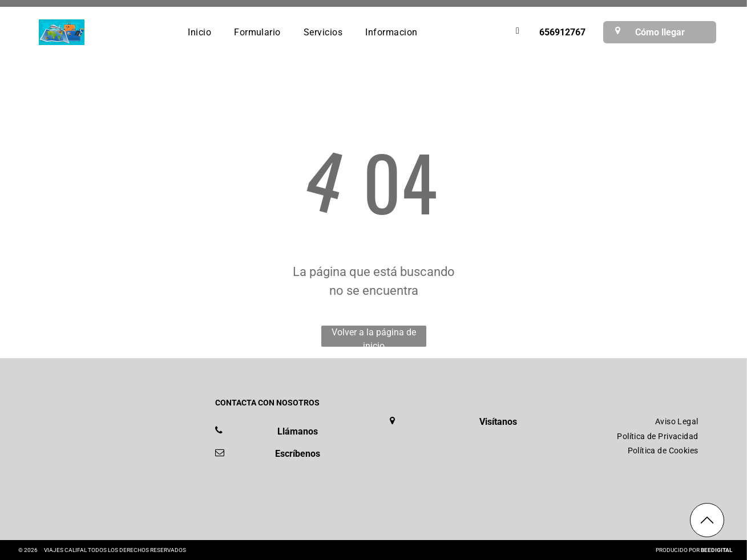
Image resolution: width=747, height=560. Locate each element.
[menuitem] (199, 32)
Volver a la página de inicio (374, 337)
